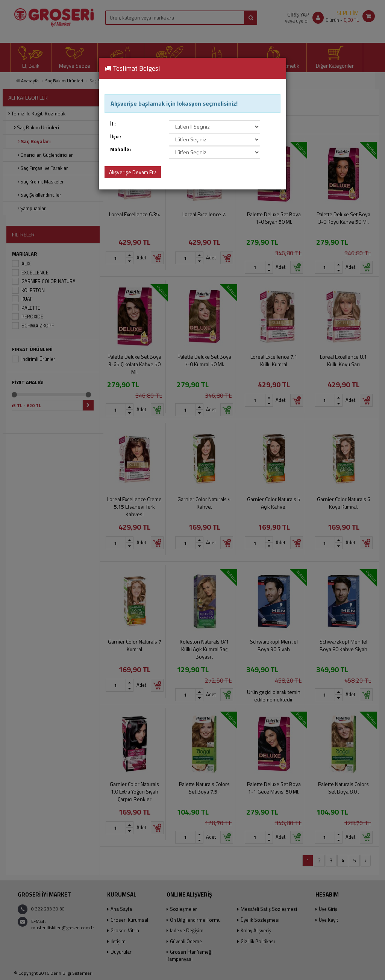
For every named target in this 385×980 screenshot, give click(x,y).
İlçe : (116, 137)
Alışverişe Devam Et (133, 172)
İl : (113, 124)
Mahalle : (121, 149)
